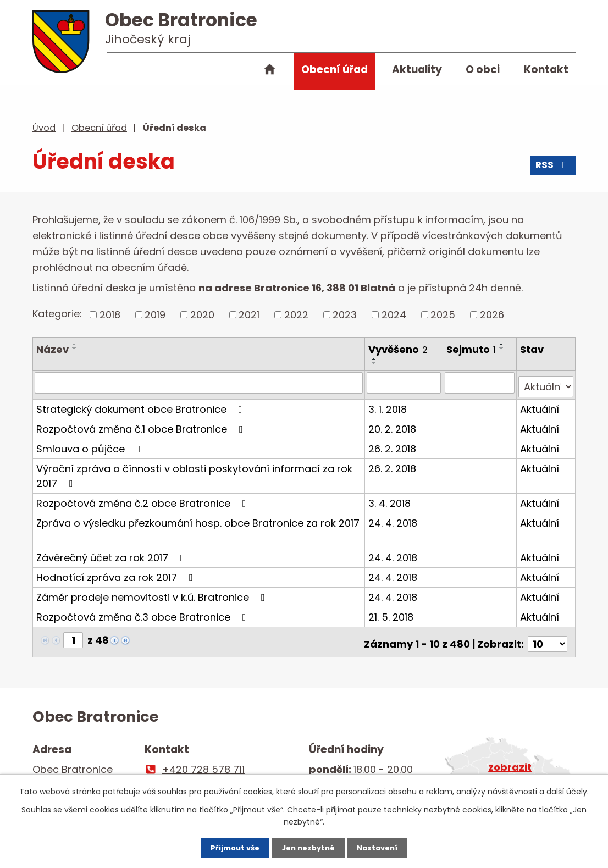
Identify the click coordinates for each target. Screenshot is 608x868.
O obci (483, 70)
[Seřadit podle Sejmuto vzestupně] (504, 344)
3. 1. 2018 (389, 405)
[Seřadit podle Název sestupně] (75, 349)
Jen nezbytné (308, 846)
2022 (296, 315)
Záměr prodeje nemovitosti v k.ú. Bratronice (153, 593)
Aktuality (417, 70)
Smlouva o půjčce (91, 444)
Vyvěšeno (399, 349)
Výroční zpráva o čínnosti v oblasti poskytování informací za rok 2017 (194, 472)
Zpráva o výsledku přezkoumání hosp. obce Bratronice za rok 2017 (198, 525)
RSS (552, 169)
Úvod (270, 71)
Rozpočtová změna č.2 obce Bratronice (143, 499)
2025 (443, 315)
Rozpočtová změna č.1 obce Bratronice (142, 425)
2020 (202, 315)
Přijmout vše (223, 846)
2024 (394, 315)
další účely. (568, 788)
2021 (249, 315)
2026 (492, 315)
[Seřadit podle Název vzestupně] (75, 344)
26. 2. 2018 (393, 444)
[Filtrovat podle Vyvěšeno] (405, 383)
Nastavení (389, 846)
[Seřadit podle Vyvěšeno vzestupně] (375, 359)
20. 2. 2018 (393, 425)
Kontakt (546, 70)
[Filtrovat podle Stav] (546, 383)
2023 (345, 315)
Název (52, 349)
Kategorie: (57, 314)
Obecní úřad (335, 70)
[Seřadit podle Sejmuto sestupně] (504, 349)
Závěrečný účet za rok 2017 (112, 553)
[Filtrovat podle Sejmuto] (481, 383)
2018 (110, 315)
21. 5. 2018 (392, 613)
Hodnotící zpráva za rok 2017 (117, 573)
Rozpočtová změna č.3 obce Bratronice (143, 613)
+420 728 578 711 (203, 762)
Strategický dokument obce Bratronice (142, 405)
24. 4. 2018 (394, 519)
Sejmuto (473, 349)
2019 (155, 315)
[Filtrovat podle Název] (199, 383)
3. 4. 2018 (391, 499)
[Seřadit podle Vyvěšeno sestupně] (375, 363)
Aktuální (540, 405)
